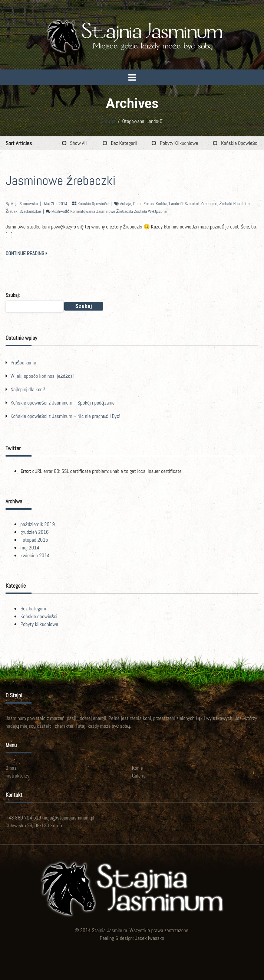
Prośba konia (23, 363)
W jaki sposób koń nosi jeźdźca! (42, 376)
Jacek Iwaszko (150, 938)
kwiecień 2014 (35, 555)
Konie (137, 768)
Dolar (137, 204)
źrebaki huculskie (234, 204)
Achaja (126, 204)
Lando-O (176, 204)
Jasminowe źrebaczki (61, 181)
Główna (108, 121)
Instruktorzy (17, 776)
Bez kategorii (124, 143)
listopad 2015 (34, 540)
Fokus (149, 204)
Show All (78, 143)
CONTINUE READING (27, 253)
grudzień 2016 (34, 532)
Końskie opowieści (240, 143)
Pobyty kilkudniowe (179, 143)
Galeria (139, 776)
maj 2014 (30, 548)
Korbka (161, 204)
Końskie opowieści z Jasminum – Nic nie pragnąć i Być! (65, 416)
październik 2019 (38, 524)
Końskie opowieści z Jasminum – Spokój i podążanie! (63, 403)
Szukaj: (13, 295)
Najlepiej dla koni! (28, 389)
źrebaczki (209, 204)
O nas (11, 768)
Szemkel (192, 204)
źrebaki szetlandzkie (23, 211)
